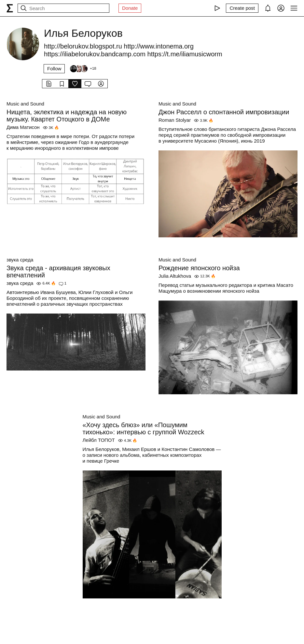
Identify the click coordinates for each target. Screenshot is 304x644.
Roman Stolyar (175, 120)
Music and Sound (25, 104)
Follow (54, 69)
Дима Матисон (23, 127)
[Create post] (242, 8)
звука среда (20, 260)
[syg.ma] (10, 8)
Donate (130, 8)
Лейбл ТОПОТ (99, 440)
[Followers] (83, 69)
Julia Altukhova (175, 276)
